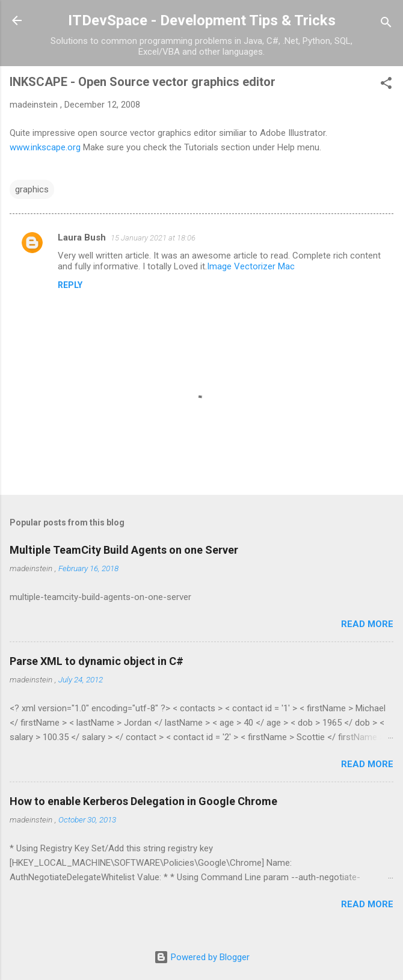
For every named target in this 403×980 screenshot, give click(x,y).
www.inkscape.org (45, 147)
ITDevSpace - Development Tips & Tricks (202, 20)
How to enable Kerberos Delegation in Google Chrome (143, 801)
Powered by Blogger (202, 957)
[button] (386, 85)
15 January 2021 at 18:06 (153, 238)
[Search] (386, 24)
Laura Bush (82, 237)
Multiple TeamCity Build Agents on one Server (124, 550)
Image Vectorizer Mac (251, 266)
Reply (70, 285)
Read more (367, 624)
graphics (32, 189)
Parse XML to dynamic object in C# (97, 661)
